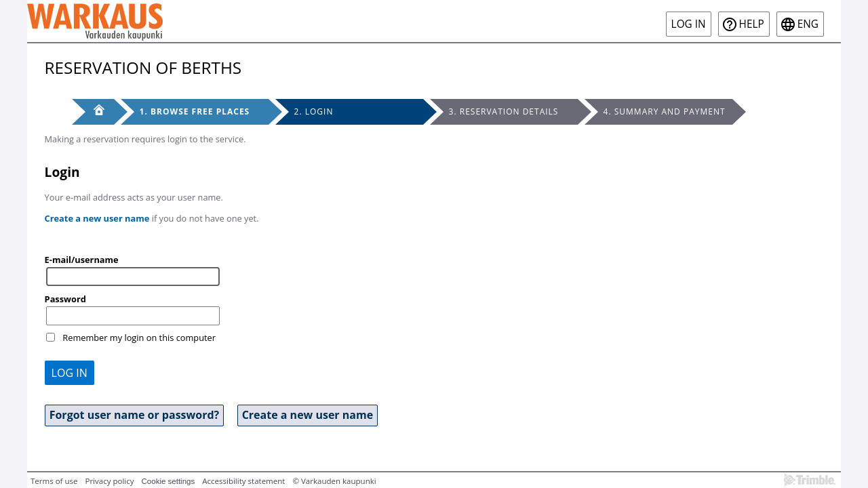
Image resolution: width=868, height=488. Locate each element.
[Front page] (93, 112)
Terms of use (54, 481)
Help (752, 24)
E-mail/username (82, 260)
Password (65, 299)
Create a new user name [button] (308, 415)
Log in (689, 24)
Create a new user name (97, 218)
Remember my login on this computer (139, 338)
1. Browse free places (195, 111)
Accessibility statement (243, 481)
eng (808, 24)
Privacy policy (109, 481)
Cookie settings (169, 481)
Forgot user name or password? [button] (135, 415)
